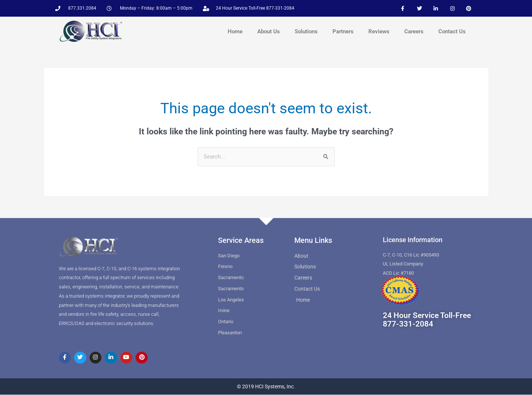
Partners (343, 31)
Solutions (306, 31)
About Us (269, 31)
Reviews (379, 31)
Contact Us (452, 31)
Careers (414, 31)
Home (235, 31)
